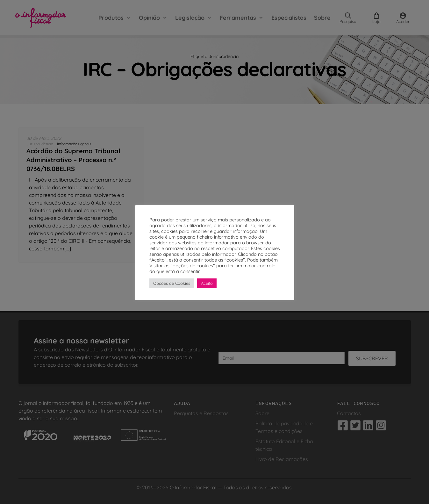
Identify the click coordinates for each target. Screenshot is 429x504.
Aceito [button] (207, 283)
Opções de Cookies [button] (172, 283)
